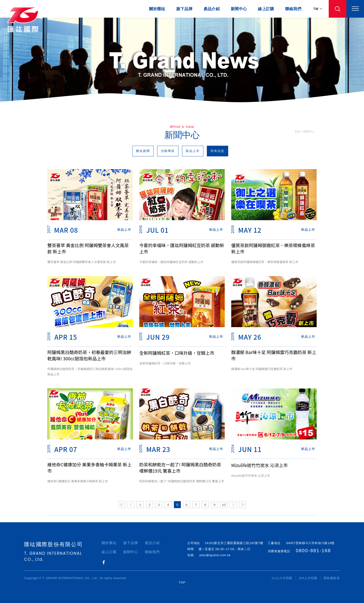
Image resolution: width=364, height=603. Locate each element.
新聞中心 (239, 9)
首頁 (297, 132)
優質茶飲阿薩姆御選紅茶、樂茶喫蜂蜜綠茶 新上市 (273, 248)
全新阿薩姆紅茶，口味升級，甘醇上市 (177, 353)
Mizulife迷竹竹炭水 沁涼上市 (259, 465)
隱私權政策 (332, 578)
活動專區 (168, 151)
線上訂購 (266, 9)
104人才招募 (308, 578)
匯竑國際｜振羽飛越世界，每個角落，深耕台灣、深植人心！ (25, 20)
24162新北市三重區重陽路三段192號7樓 (234, 543)
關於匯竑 (157, 9)
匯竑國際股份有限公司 (54, 544)
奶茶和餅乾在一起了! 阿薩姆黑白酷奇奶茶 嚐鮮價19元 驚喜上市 (180, 468)
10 (224, 505)
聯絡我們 (293, 9)
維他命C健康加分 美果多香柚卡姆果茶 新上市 (89, 468)
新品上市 (193, 151)
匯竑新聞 (143, 151)
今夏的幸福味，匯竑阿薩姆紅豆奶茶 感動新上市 (182, 248)
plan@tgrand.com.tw (215, 555)
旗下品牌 (184, 9)
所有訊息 (218, 151)
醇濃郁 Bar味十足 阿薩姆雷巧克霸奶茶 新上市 (274, 355)
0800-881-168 (315, 551)
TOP (182, 582)
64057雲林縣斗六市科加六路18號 (309, 543)
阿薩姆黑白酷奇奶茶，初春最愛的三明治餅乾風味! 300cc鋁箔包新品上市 (89, 355)
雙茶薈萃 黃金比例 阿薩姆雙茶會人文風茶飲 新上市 (88, 248)
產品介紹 (212, 9)
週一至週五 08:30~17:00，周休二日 (224, 549)
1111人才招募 (282, 578)
